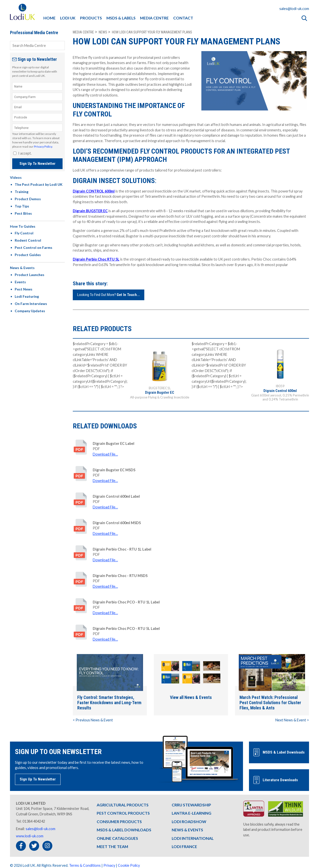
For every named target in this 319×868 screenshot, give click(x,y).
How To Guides (23, 226)
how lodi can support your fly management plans (152, 32)
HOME (49, 18)
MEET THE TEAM (112, 846)
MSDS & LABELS (121, 18)
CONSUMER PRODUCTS (119, 821)
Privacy (109, 865)
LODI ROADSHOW (189, 821)
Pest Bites (23, 213)
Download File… (105, 454)
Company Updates (30, 311)
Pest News (24, 289)
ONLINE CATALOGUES (117, 838)
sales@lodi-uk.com (294, 9)
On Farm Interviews (31, 304)
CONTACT (183, 18)
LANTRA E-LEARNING (192, 813)
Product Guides (28, 255)
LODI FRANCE (184, 846)
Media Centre (83, 32)
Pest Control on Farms (34, 247)
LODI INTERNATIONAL (193, 838)
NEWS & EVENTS (187, 830)
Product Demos (28, 199)
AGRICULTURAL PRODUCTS (123, 805)
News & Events (22, 268)
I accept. (25, 153)
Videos (16, 177)
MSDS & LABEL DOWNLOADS (124, 830)
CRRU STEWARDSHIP (191, 805)
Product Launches (30, 275)
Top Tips (22, 206)
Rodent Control (28, 240)
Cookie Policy (129, 865)
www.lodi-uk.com (30, 836)
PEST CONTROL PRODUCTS (123, 813)
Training (22, 192)
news (103, 32)
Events (20, 282)
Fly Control (24, 233)
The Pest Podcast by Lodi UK (39, 184)
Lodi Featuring (27, 296)
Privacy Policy (43, 146)
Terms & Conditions (85, 865)
